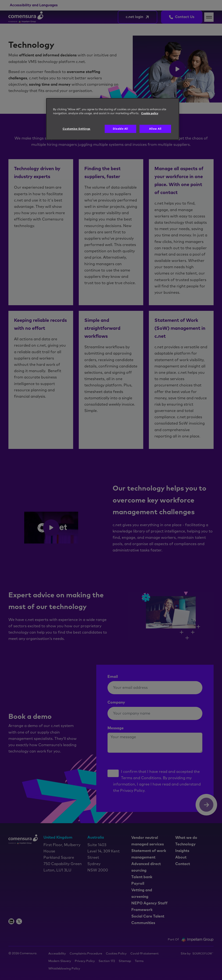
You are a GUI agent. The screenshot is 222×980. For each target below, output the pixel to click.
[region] (113, 119)
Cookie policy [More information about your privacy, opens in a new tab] (150, 113)
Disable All (120, 129)
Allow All (155, 129)
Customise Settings (77, 129)
